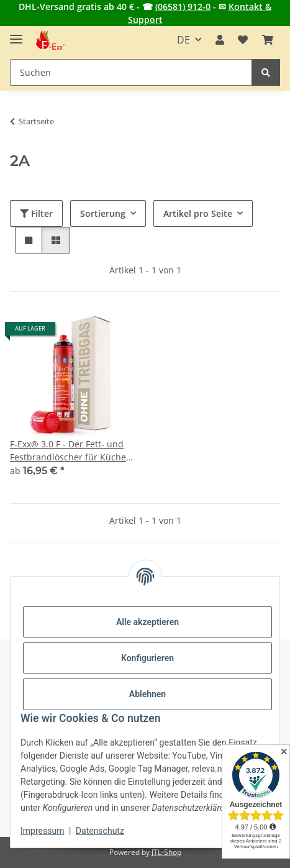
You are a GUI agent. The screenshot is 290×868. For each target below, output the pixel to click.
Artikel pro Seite (198, 213)
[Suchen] (266, 72)
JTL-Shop (166, 852)
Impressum (42, 831)
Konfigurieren (147, 658)
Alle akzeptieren (147, 622)
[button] (220, 40)
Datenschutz (100, 831)
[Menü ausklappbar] (16, 34)
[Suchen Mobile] (131, 72)
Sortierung (103, 213)
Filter (36, 213)
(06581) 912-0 (183, 7)
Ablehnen (147, 694)
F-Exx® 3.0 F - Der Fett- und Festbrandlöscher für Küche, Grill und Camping (69, 451)
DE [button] (184, 40)
